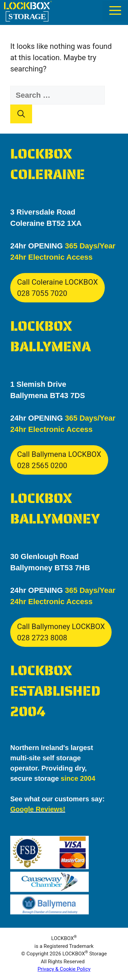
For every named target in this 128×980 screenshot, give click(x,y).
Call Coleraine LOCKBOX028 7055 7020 (58, 288)
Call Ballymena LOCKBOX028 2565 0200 (59, 460)
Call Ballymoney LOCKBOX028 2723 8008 (61, 632)
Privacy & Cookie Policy (64, 969)
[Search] (21, 114)
